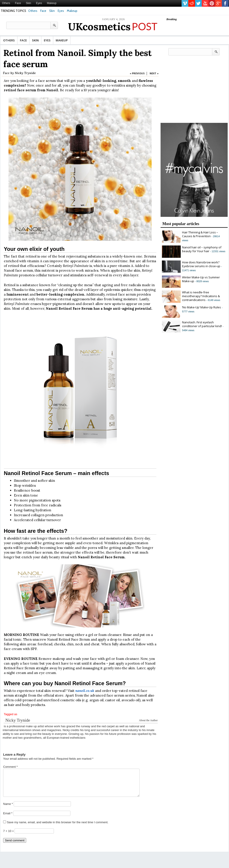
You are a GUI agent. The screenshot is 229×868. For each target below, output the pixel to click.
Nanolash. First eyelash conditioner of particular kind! (202, 324)
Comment (10, 767)
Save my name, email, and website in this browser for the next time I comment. (58, 828)
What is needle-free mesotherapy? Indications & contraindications (201, 296)
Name (8, 809)
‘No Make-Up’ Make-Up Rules (201, 307)
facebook (225, 3)
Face (18, 3)
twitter (198, 3)
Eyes (39, 3)
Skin (29, 3)
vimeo (185, 3)
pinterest (212, 3)
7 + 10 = (9, 836)
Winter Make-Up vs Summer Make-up (201, 279)
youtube (205, 3)
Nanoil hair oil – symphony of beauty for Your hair (202, 249)
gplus (218, 3)
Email (8, 819)
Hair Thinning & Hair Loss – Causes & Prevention (200, 234)
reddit (192, 3)
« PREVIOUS (137, 73)
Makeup (52, 3)
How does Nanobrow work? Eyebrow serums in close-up (201, 264)
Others (6, 3)
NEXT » (154, 73)
